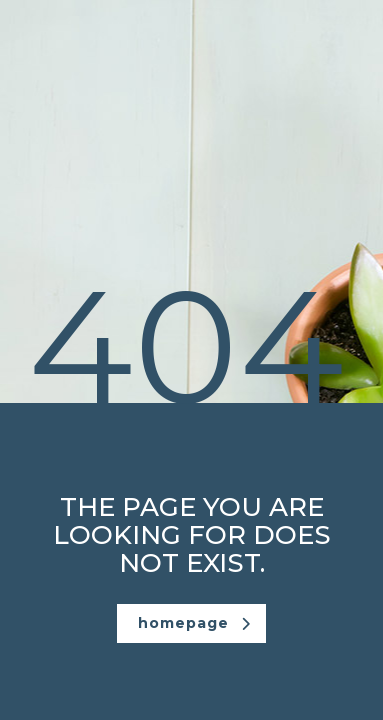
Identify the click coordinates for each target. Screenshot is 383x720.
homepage (194, 623)
